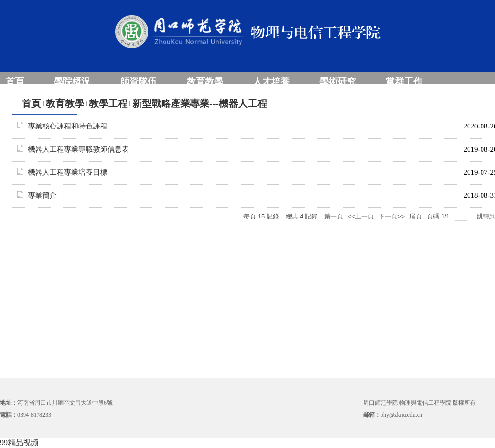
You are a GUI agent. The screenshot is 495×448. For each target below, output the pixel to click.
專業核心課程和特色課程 (68, 126)
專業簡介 (42, 195)
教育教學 (65, 103)
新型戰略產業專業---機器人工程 (200, 103)
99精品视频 (19, 442)
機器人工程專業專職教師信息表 (78, 149)
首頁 (31, 103)
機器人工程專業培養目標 (68, 172)
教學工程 (108, 103)
